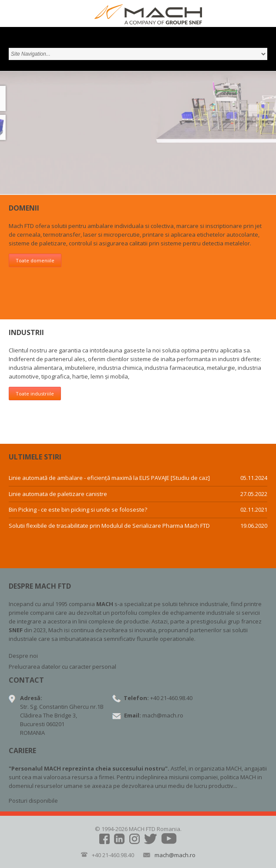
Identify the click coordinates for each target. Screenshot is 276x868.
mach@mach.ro (163, 715)
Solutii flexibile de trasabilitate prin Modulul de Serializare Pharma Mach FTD (109, 526)
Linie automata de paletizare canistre (58, 494)
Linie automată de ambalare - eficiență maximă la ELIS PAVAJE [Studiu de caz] (109, 478)
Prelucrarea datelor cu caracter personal (62, 667)
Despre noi (23, 656)
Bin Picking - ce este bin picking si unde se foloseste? (78, 510)
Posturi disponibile (33, 801)
